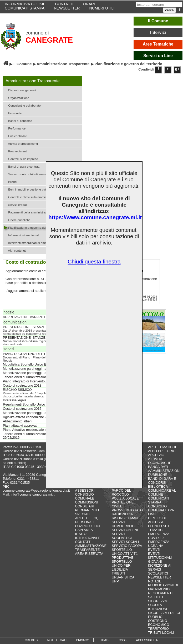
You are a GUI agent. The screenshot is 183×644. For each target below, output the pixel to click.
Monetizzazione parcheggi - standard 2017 (34, 413)
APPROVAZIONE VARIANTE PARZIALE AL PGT (39, 317)
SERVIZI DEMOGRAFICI (124, 524)
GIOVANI (155, 561)
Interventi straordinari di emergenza (30, 243)
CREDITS (31, 640)
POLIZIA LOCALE (125, 498)
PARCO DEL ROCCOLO (121, 492)
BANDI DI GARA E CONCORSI (162, 481)
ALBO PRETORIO (162, 451)
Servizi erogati (16, 204)
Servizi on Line (158, 56)
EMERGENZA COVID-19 (159, 536)
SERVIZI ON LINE (125, 530)
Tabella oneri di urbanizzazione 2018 (30, 377)
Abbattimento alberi (17, 421)
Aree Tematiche (158, 44)
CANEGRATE (49, 40)
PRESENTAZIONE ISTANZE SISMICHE (33, 327)
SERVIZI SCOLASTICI (122, 536)
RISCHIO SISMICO (17, 390)
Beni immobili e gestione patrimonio (30, 189)
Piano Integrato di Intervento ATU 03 (30, 381)
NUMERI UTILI (102, 8)
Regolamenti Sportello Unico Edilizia (30, 405)
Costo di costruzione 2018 (22, 386)
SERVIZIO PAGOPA (127, 546)
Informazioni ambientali (22, 235)
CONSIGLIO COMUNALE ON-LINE (161, 510)
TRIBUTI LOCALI (161, 633)
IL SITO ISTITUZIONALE (88, 536)
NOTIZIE (155, 581)
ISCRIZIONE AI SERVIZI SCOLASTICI (160, 569)
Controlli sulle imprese (21, 159)
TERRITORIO (158, 629)
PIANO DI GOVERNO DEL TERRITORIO (34, 354)
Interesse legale (15, 400)
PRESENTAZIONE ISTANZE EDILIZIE (31, 338)
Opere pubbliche (17, 220)
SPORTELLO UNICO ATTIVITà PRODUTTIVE (125, 554)
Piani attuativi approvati (20, 426)
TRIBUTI (118, 573)
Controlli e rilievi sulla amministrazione (32, 197)
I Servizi (158, 33)
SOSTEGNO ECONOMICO (159, 623)
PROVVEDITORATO (127, 510)
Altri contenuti (15, 250)
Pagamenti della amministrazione (29, 212)
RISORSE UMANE (126, 518)
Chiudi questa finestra (94, 261)
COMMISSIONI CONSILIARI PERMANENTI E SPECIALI (88, 508)
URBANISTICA (123, 577)
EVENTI (154, 550)
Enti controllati (16, 136)
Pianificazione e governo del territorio (31, 227)
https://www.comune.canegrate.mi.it (95, 217)
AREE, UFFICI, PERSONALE (87, 520)
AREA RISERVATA (89, 554)
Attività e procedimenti (21, 143)
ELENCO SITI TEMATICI (159, 528)
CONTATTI (83, 542)
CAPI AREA (84, 530)
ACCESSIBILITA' (147, 640)
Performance (15, 128)
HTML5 (104, 640)
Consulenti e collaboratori (23, 105)
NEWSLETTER (67, 8)
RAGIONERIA (122, 514)
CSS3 (123, 640)
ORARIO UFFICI (88, 526)
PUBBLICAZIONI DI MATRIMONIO (163, 587)
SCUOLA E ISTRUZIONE (158, 607)
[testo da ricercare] (159, 5)
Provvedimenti (16, 151)
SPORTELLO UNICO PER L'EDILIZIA (122, 565)
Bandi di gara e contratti (22, 166)
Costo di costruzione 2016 (22, 409)
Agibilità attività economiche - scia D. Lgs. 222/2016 (41, 417)
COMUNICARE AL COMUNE (162, 492)
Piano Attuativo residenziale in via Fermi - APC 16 (40, 430)
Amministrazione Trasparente (63, 64)
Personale (13, 113)
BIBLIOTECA (158, 486)
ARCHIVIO (156, 455)
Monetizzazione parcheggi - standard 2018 (34, 373)
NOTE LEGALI (57, 640)
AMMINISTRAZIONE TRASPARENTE (91, 548)
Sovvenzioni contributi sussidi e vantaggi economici (41, 174)
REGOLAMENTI (160, 593)
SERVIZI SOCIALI (125, 542)
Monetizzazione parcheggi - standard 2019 (34, 369)
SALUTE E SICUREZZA (158, 599)
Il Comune (158, 21)
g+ (177, 69)
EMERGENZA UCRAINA (159, 544)
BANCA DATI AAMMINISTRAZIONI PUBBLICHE (164, 471)
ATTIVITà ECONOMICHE (160, 461)
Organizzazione (17, 98)
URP (115, 581)
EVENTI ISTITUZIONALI (160, 556)
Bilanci (11, 181)
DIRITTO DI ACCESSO (157, 520)
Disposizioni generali (20, 90)
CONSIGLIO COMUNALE (85, 496)
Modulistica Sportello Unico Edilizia (29, 365)
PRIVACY (83, 640)
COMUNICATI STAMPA (25, 8)
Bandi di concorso (18, 120)
